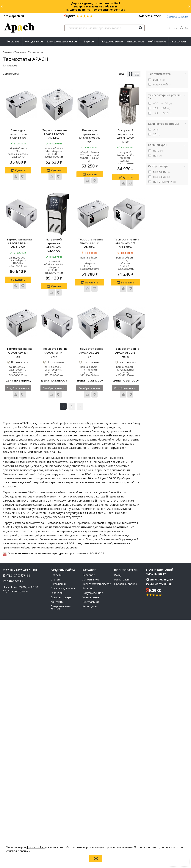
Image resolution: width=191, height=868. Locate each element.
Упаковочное (135, 41)
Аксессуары (178, 41)
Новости (56, 823)
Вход (117, 823)
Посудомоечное (112, 41)
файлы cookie (35, 847)
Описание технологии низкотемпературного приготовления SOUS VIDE (56, 802)
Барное (89, 41)
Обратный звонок (126, 832)
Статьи (55, 828)
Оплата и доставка (63, 837)
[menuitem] (13, 41)
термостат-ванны (15, 700)
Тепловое (13, 41)
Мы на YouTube (159, 833)
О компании (58, 832)
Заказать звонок (178, 16)
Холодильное (34, 41)
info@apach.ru (13, 16)
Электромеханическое (62, 41)
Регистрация (122, 828)
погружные (116, 696)
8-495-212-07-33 (150, 16)
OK (96, 859)
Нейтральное (157, 41)
